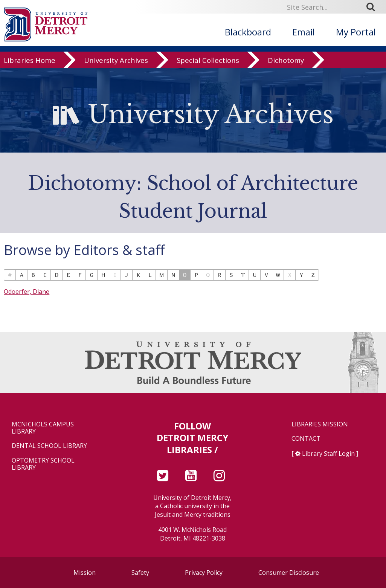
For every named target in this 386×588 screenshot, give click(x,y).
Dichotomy (286, 72)
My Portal (356, 32)
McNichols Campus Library (43, 428)
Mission (85, 573)
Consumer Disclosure (289, 573)
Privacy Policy (204, 573)
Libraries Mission (320, 424)
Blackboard (248, 32)
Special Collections (208, 72)
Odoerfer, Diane (27, 292)
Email (304, 32)
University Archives (116, 72)
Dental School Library (49, 446)
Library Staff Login (328, 454)
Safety (140, 573)
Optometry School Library (43, 464)
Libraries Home (30, 72)
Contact (306, 439)
